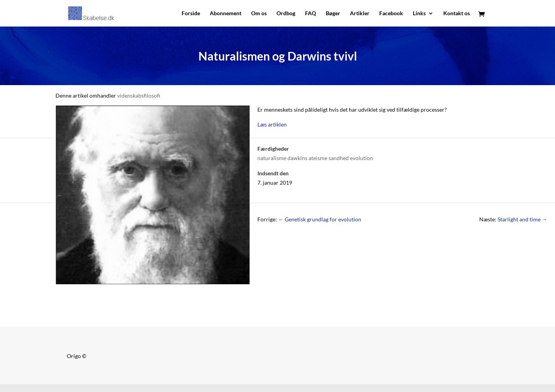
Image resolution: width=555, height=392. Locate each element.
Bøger (333, 13)
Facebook (391, 13)
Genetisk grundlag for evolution (320, 219)
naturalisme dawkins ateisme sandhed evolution (315, 158)
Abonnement (226, 13)
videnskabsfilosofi (139, 95)
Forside (191, 13)
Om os (259, 13)
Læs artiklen (272, 124)
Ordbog (286, 13)
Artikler (360, 13)
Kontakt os (457, 13)
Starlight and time (522, 219)
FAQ (311, 13)
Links (419, 13)
